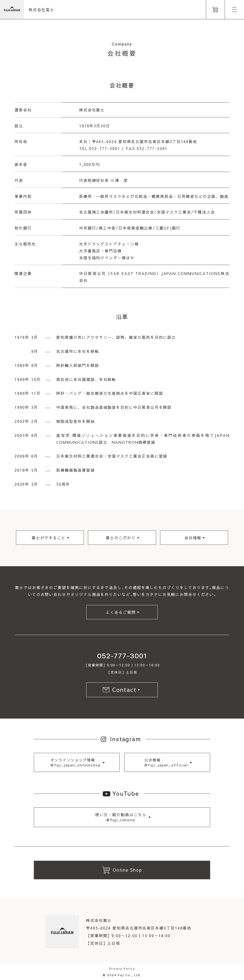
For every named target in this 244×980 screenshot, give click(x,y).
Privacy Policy (122, 969)
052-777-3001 (122, 656)
